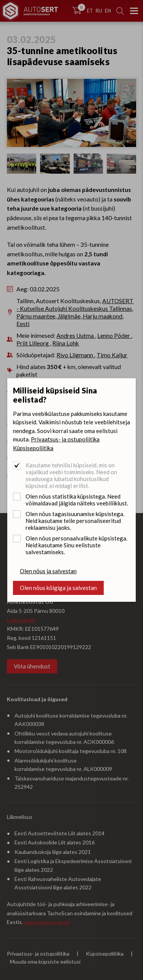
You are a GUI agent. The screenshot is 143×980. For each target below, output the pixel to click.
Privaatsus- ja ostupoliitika (65, 439)
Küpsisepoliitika (33, 448)
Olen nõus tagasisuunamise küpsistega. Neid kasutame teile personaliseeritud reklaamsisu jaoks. (75, 521)
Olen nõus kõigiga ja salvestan (58, 588)
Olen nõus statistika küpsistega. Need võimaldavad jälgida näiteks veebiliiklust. (77, 500)
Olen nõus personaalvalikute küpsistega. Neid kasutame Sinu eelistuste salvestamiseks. (76, 545)
